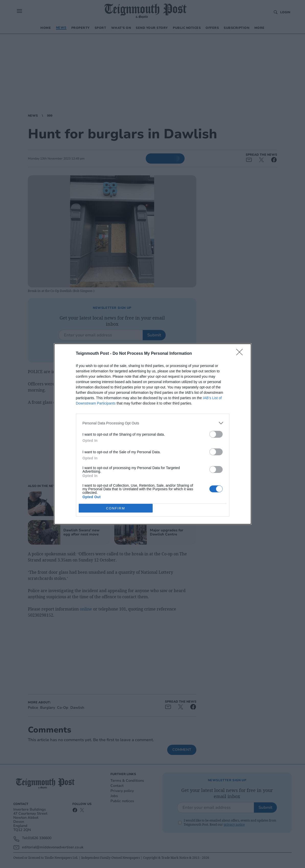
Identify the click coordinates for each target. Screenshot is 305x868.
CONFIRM (116, 508)
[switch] (216, 434)
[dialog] (153, 434)
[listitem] (153, 423)
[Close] (241, 354)
